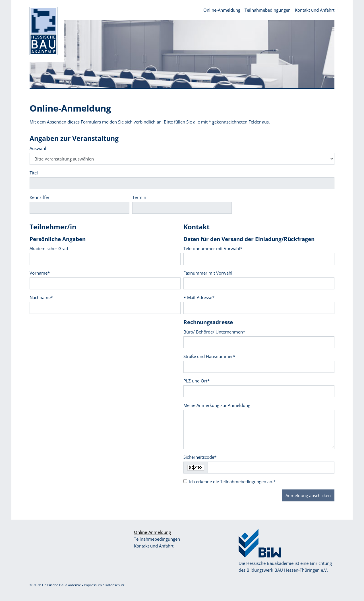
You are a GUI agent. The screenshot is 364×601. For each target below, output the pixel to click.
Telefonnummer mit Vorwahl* (213, 248)
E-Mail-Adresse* (199, 297)
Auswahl (38, 148)
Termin (139, 197)
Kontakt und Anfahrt (315, 10)
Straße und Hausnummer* (209, 356)
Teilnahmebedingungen (268, 10)
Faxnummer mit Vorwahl (208, 273)
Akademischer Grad (49, 248)
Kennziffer (40, 197)
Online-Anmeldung (222, 10)
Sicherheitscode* (200, 457)
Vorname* (40, 273)
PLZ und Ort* (197, 381)
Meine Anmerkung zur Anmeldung (217, 405)
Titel (34, 173)
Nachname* (41, 297)
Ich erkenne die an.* (232, 481)
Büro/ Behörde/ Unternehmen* (214, 332)
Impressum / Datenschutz (104, 585)
